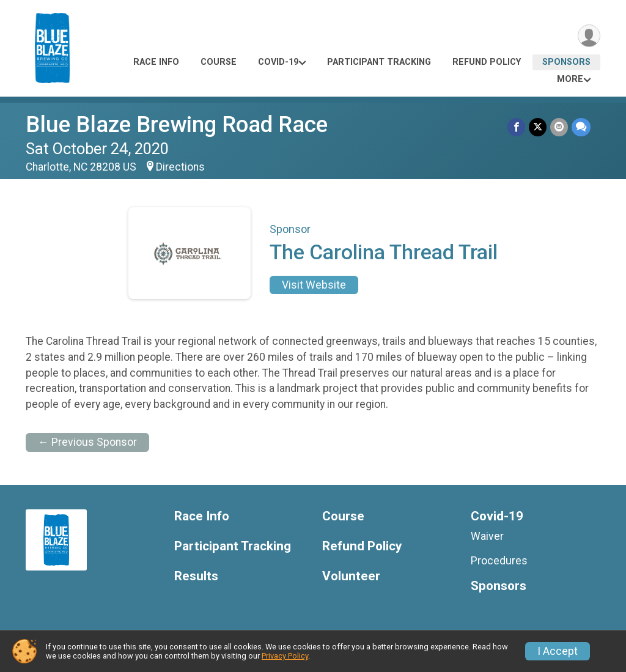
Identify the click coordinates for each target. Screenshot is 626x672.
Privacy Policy (285, 656)
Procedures (499, 561)
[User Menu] (589, 36)
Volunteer (351, 576)
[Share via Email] (559, 127)
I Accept (558, 651)
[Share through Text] (581, 127)
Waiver (487, 536)
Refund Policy (487, 62)
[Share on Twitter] (538, 127)
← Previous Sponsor (87, 442)
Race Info (156, 62)
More (570, 79)
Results (196, 576)
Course (219, 62)
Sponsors (566, 62)
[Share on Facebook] (516, 127)
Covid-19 (278, 62)
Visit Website (314, 285)
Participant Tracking (379, 62)
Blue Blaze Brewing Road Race (177, 124)
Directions (180, 167)
